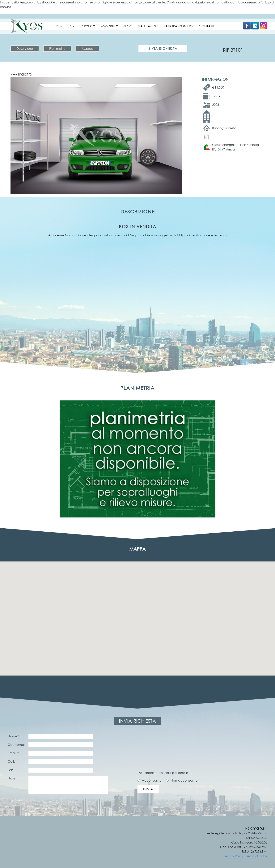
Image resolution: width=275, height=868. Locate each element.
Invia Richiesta (163, 49)
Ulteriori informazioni (14, 11)
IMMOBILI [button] (108, 26)
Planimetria (57, 49)
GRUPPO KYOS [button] (81, 26)
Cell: (11, 761)
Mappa (88, 49)
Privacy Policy (233, 856)
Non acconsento (184, 780)
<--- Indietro (21, 74)
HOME (59, 26)
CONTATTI (206, 26)
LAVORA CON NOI (179, 26)
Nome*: (14, 736)
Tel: (10, 770)
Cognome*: (17, 745)
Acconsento (152, 780)
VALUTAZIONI (148, 26)
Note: (12, 778)
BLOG (128, 26)
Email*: (13, 753)
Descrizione (25, 49)
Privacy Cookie (256, 856)
